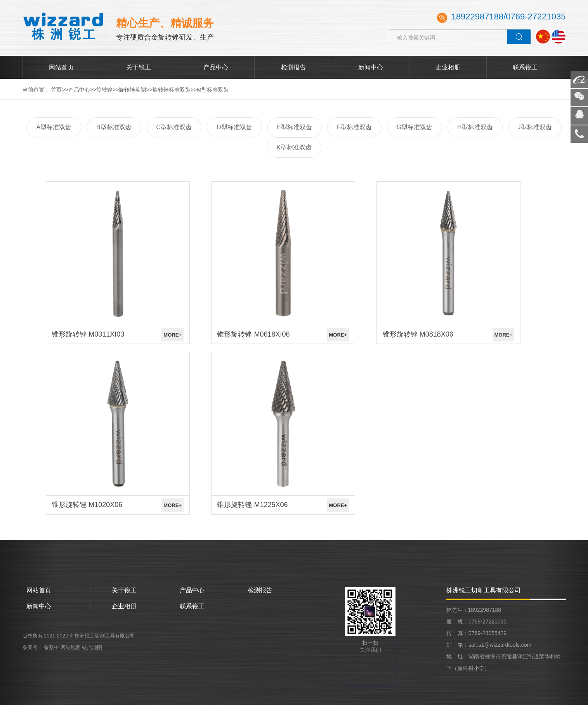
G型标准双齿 (415, 127)
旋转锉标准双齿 (172, 90)
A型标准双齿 (54, 127)
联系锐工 (525, 67)
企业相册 (448, 67)
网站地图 (71, 647)
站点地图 (92, 647)
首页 (56, 90)
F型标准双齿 (354, 127)
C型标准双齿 (174, 127)
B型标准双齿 (114, 127)
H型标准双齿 (475, 127)
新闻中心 (371, 67)
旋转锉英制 (132, 90)
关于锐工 (139, 67)
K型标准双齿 (294, 147)
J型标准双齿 (535, 127)
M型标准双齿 (213, 90)
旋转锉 (104, 90)
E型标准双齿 (295, 127)
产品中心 (216, 67)
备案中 (52, 647)
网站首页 (61, 67)
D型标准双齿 (234, 127)
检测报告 (293, 67)
